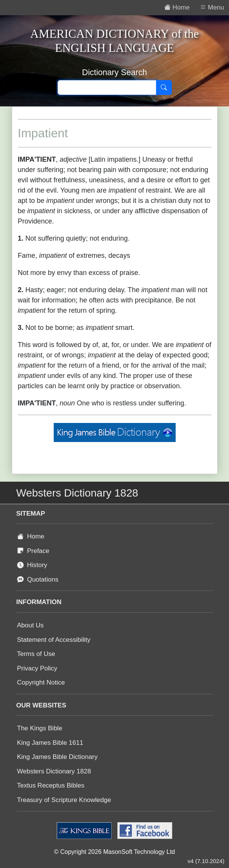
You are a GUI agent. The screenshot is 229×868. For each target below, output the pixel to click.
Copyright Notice (41, 682)
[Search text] (107, 88)
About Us (30, 625)
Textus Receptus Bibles (51, 785)
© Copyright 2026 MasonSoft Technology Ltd (114, 852)
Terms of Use (36, 654)
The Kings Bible (40, 728)
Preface (33, 551)
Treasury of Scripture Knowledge (64, 800)
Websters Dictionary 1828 (54, 771)
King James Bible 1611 (50, 743)
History (32, 565)
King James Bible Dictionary (58, 757)
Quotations (38, 579)
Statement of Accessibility (54, 640)
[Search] (164, 88)
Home (31, 536)
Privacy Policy (37, 668)
